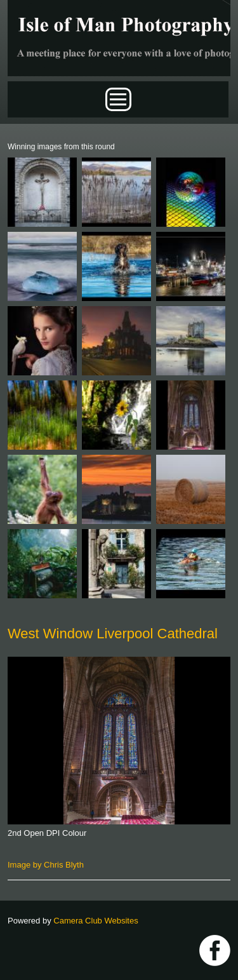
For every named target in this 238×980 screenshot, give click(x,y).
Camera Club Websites (96, 921)
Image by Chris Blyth (46, 865)
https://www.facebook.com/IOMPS (215, 950)
